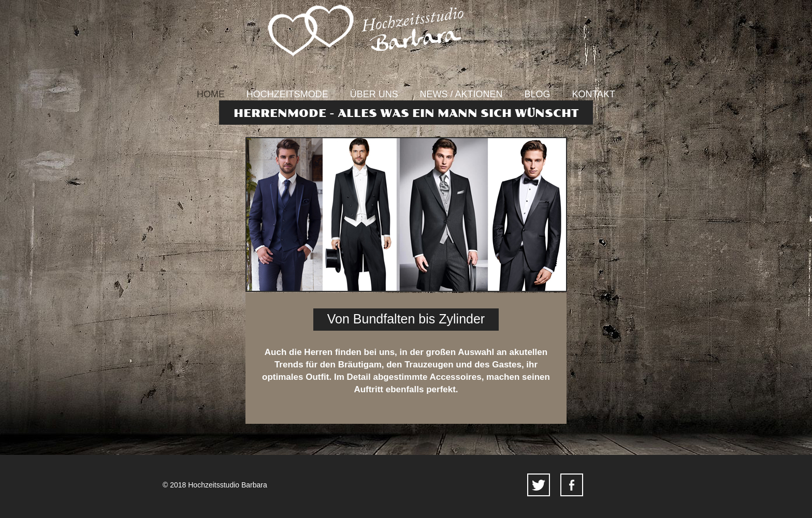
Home (211, 94)
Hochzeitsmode (287, 94)
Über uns (374, 94)
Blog (538, 94)
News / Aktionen (461, 94)
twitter (539, 485)
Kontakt (593, 94)
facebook (572, 485)
